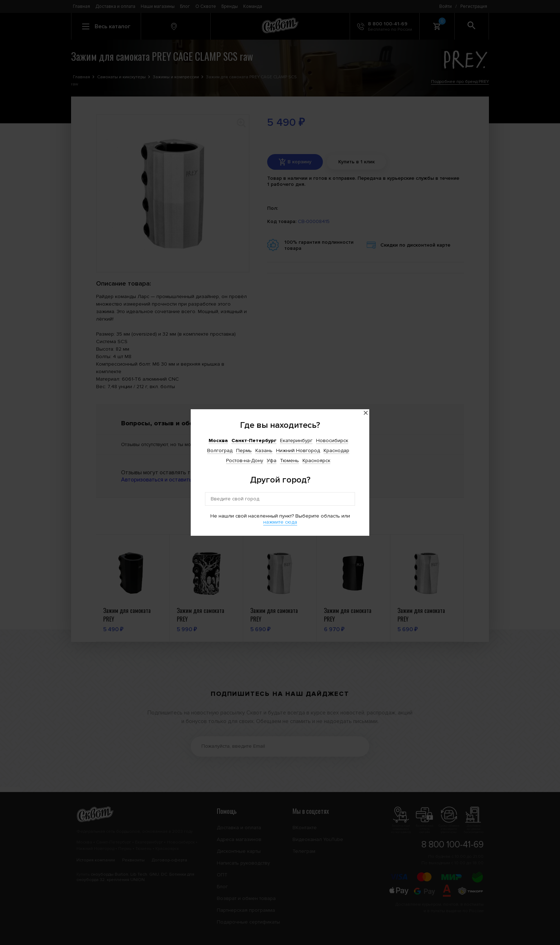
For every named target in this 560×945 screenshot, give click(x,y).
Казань (264, 451)
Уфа (272, 461)
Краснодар (336, 451)
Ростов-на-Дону (245, 461)
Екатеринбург (296, 441)
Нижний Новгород (298, 451)
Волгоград (220, 451)
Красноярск (316, 461)
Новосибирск (332, 441)
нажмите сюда (280, 522)
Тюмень (289, 461)
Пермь (244, 451)
